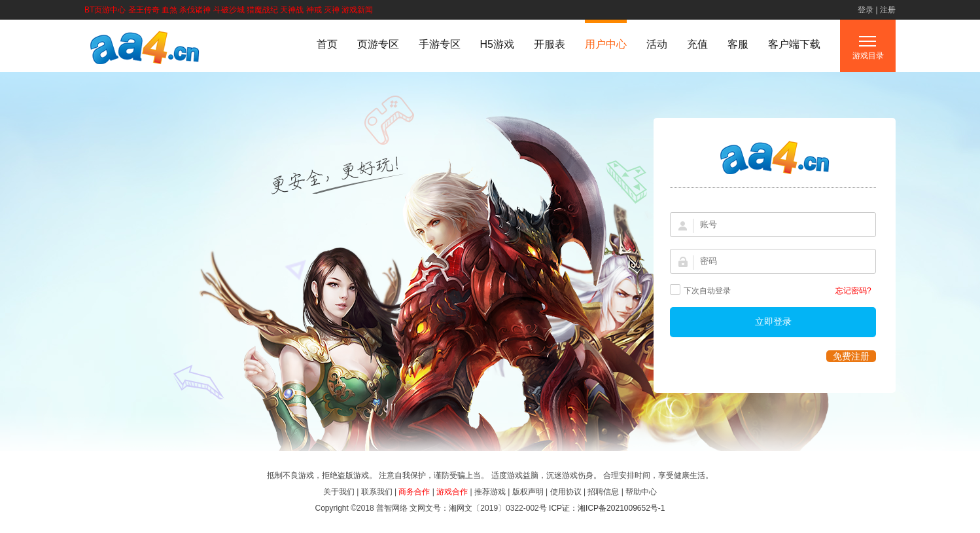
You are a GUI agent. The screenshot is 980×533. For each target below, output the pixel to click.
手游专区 (440, 44)
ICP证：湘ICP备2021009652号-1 (607, 508)
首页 (327, 44)
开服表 (550, 44)
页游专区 (378, 44)
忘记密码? (853, 291)
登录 (866, 10)
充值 (697, 44)
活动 (657, 44)
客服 (738, 44)
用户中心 (606, 44)
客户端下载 (794, 44)
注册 (888, 10)
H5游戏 (497, 44)
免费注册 (851, 356)
